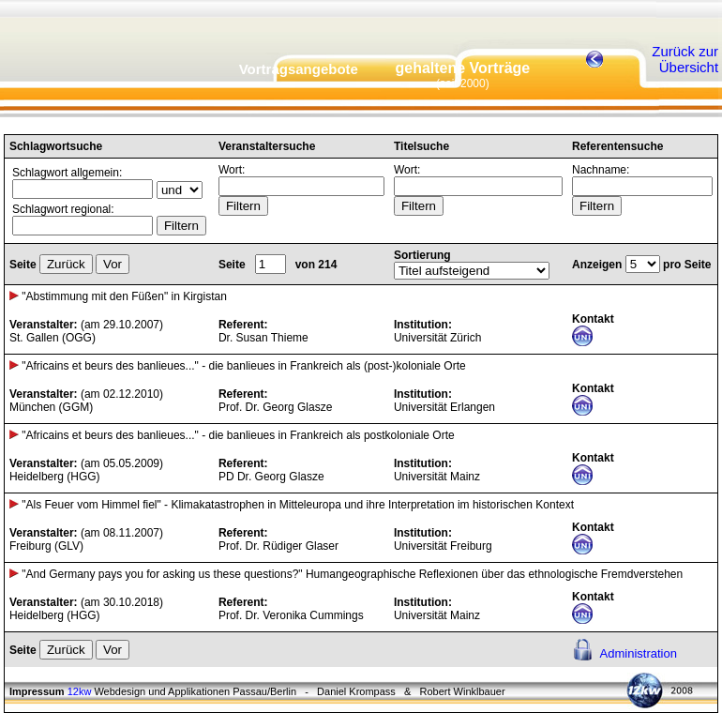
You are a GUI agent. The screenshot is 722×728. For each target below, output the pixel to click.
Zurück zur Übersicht (685, 59)
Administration (639, 653)
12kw (80, 691)
